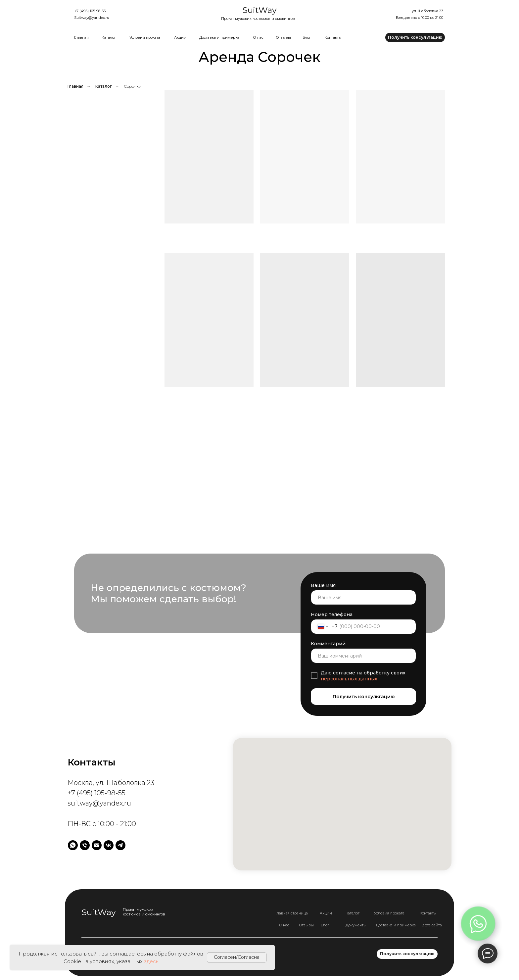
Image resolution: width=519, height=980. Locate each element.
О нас (258, 37)
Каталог (109, 37)
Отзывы (283, 37)
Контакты (333, 37)
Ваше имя (323, 585)
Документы (356, 925)
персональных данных (349, 679)
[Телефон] (85, 845)
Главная (81, 37)
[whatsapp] (73, 845)
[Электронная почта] (97, 845)
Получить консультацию (364, 697)
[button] (415, 37)
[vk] (109, 845)
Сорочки (133, 86)
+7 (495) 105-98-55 (90, 11)
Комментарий (328, 644)
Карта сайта (431, 925)
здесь (151, 961)
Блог (307, 37)
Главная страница (292, 913)
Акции (180, 37)
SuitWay (259, 10)
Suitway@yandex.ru (92, 18)
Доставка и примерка (219, 37)
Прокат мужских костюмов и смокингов (258, 19)
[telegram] (120, 845)
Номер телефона (332, 614)
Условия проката (145, 37)
